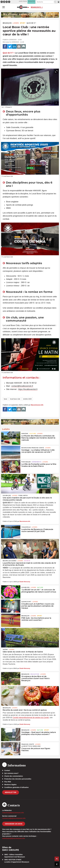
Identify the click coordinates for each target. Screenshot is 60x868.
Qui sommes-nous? (11, 773)
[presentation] (51, 103)
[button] (55, 2)
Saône (5, 649)
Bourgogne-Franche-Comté (33, 448)
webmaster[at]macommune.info (14, 838)
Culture (33, 434)
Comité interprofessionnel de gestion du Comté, (31, 718)
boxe (6, 399)
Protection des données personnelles (18, 779)
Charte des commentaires (14, 776)
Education (35, 674)
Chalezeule (26, 527)
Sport (23, 23)
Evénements (36, 462)
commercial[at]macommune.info (14, 818)
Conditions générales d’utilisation (16, 787)
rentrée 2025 (27, 399)
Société (27, 561)
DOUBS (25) (7, 495)
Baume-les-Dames (10, 561)
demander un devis (14, 824)
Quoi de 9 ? (31, 23)
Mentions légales (10, 785)
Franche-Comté (28, 744)
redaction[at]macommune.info (13, 813)
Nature (40, 587)
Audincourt (26, 602)
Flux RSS (8, 782)
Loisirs (16, 23)
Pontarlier (26, 462)
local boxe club (15, 399)
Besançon (7, 23)
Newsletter (11, 792)
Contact (7, 770)
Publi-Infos (23, 495)
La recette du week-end (31, 746)
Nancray (25, 434)
